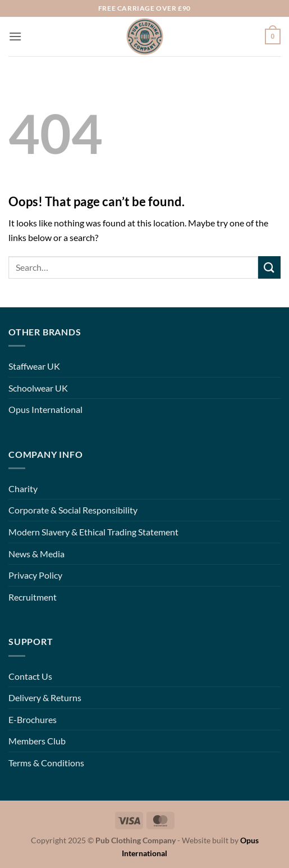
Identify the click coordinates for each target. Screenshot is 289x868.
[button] (15, 36)
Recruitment (33, 597)
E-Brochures (33, 719)
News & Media (36, 554)
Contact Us (30, 676)
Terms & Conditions (46, 763)
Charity (23, 488)
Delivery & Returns (45, 697)
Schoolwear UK (38, 388)
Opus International (45, 409)
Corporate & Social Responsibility (73, 510)
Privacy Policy (35, 575)
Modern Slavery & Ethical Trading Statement (93, 532)
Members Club (37, 741)
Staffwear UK (34, 366)
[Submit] (269, 267)
